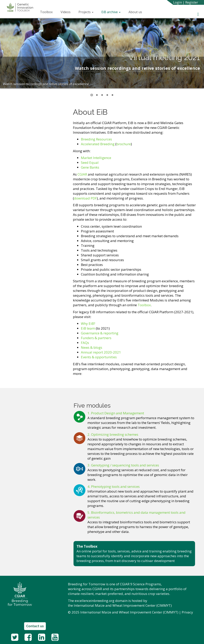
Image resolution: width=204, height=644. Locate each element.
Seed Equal (90, 162)
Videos (66, 12)
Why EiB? (88, 323)
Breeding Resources (96, 139)
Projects (86, 12)
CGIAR (82, 174)
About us (135, 12)
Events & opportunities (99, 357)
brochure (124, 144)
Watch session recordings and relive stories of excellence (137, 68)
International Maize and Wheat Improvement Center (115, 605)
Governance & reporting (100, 333)
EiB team (88, 328)
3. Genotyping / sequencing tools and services (123, 465)
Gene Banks (90, 167)
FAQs (85, 343)
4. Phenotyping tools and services (114, 486)
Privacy (187, 612)
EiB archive (111, 12)
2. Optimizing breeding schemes (113, 434)
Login (178, 2)
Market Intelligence (96, 158)
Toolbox (46, 12)
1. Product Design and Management (116, 413)
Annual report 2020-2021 (101, 352)
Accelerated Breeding (98, 144)
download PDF (85, 198)
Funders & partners (96, 338)
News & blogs (92, 347)
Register (192, 2)
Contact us (35, 626)
